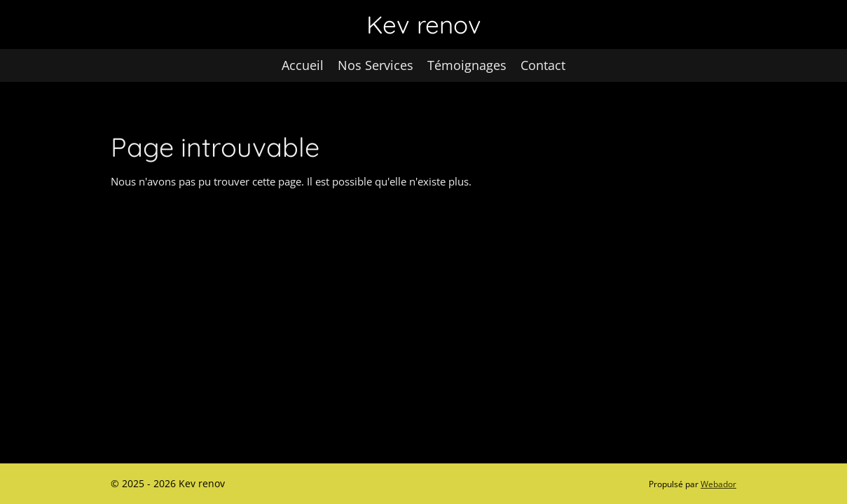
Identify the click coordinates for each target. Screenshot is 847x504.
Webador (718, 484)
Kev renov (424, 24)
